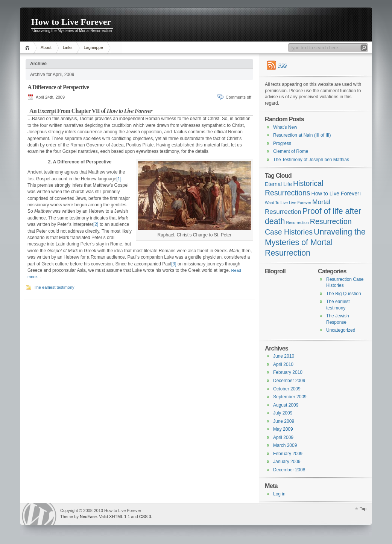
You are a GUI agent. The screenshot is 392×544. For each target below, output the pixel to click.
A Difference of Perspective (58, 87)
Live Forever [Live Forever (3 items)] (300, 203)
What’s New (285, 127)
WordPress (39, 514)
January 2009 (287, 462)
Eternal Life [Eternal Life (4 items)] (278, 184)
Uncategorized (341, 330)
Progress (282, 143)
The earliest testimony (54, 287)
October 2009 (287, 389)
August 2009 (286, 405)
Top (363, 509)
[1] (119, 179)
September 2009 (290, 397)
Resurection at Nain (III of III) (302, 135)
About (46, 47)
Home (28, 48)
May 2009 (283, 429)
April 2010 (283, 364)
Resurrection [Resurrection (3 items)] (297, 222)
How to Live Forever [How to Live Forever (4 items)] (335, 194)
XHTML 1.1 (119, 517)
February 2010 (288, 372)
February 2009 (288, 454)
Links (68, 47)
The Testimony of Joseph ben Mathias (311, 160)
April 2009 (283, 437)
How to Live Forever (71, 22)
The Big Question (344, 294)
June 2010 (284, 356)
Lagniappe (93, 47)
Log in (279, 494)
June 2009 (284, 421)
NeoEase (88, 517)
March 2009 (285, 445)
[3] (174, 264)
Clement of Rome (291, 151)
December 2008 (289, 470)
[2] (96, 224)
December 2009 (289, 381)
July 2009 (283, 413)
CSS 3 (145, 517)
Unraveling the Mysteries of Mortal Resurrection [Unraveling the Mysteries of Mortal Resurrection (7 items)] (315, 242)
